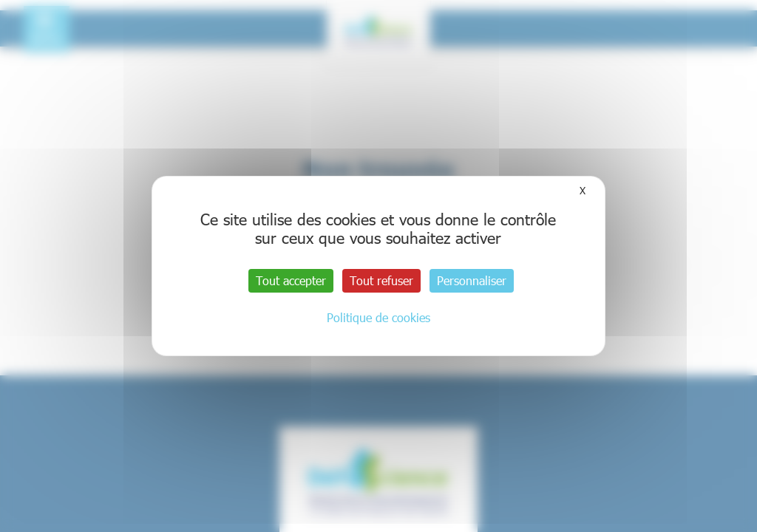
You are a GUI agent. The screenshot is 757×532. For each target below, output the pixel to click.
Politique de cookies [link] (378, 317)
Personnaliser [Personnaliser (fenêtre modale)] (472, 280)
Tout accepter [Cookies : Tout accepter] (291, 280)
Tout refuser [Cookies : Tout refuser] (381, 280)
